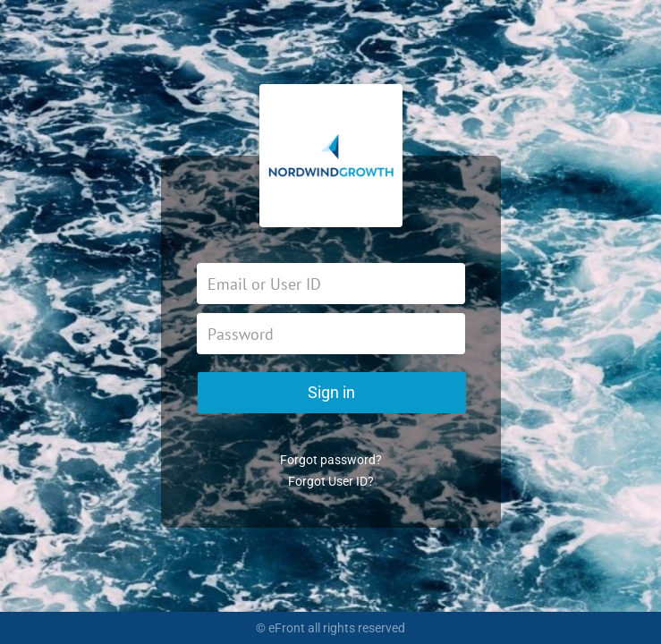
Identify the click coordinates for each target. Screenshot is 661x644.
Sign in (331, 392)
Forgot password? (331, 460)
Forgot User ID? (331, 481)
